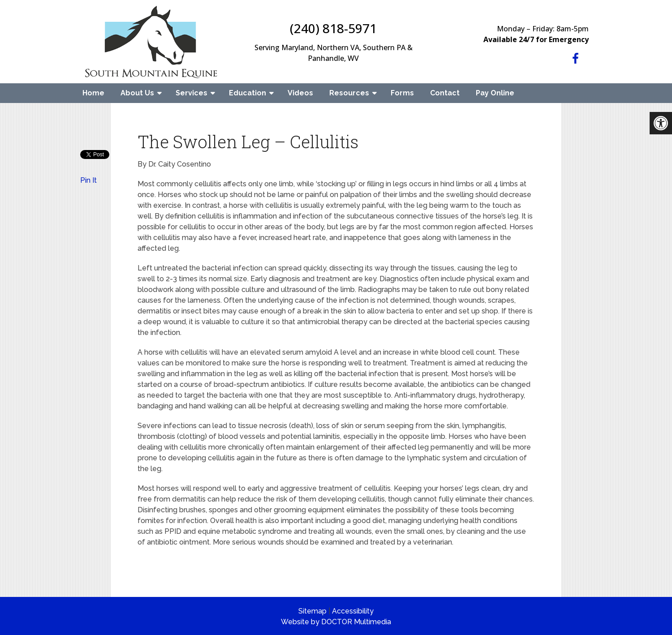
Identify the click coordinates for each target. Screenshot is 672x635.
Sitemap (312, 611)
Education (248, 93)
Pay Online (495, 93)
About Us (137, 93)
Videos (300, 93)
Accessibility (353, 611)
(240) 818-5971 (333, 28)
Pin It (88, 180)
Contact (445, 93)
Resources (349, 93)
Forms (402, 93)
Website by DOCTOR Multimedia (336, 622)
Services (192, 93)
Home (93, 93)
